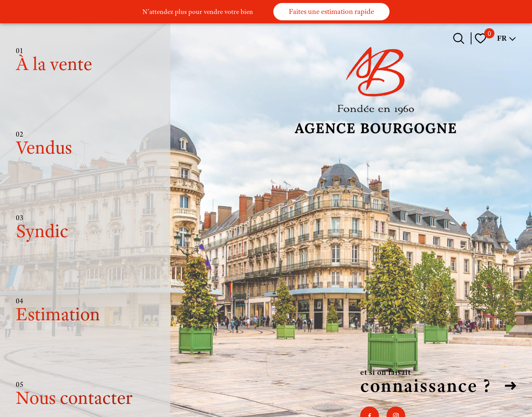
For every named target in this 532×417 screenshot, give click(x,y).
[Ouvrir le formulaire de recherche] (459, 38)
